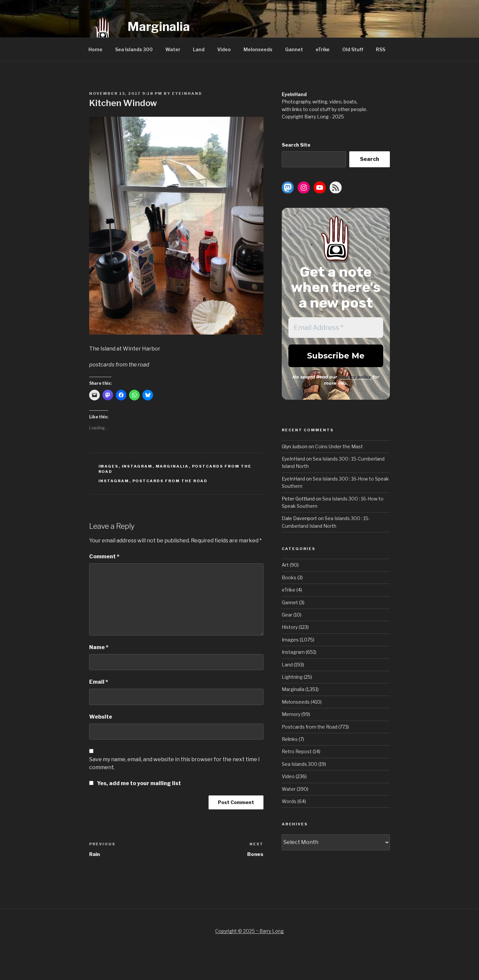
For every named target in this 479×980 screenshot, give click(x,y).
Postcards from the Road (170, 481)
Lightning (292, 677)
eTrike (323, 49)
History (290, 627)
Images (109, 466)
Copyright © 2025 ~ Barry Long (249, 931)
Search (370, 159)
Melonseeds (258, 49)
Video (224, 49)
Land (199, 49)
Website (101, 717)
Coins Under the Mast (339, 446)
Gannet (294, 49)
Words (289, 801)
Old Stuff (353, 49)
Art (285, 565)
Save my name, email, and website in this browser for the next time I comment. (174, 763)
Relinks (290, 739)
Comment (104, 557)
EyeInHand (187, 93)
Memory (291, 714)
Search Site (296, 145)
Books (289, 577)
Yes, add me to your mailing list (135, 783)
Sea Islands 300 (134, 49)
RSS (381, 49)
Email (99, 682)
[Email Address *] (336, 328)
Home (95, 49)
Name (99, 647)
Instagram (137, 466)
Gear (287, 615)
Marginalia (159, 27)
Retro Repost (297, 751)
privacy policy (355, 377)
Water (173, 49)
